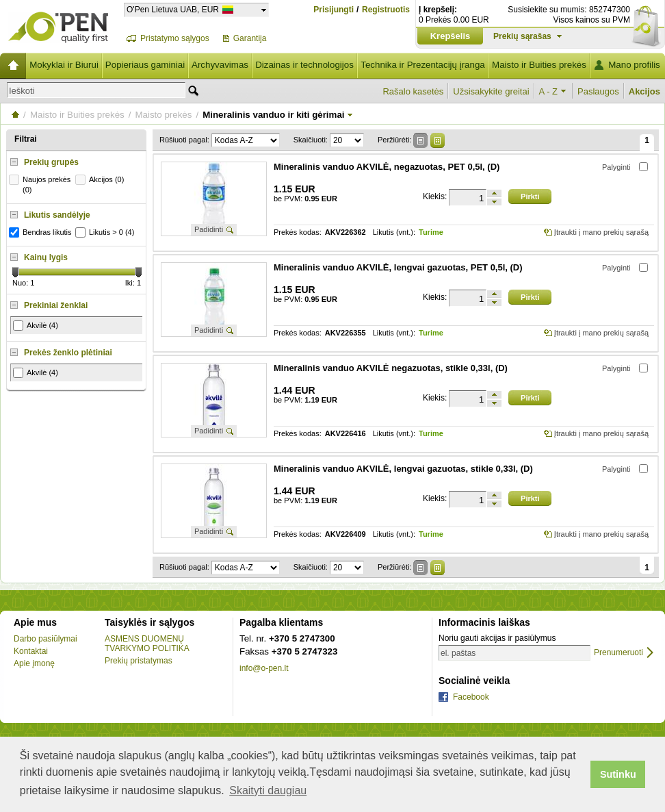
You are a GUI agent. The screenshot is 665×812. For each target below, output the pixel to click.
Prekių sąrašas (522, 36)
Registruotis (386, 10)
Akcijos (644, 91)
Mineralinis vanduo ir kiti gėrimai (273, 115)
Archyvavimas (220, 65)
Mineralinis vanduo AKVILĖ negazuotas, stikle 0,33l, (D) (391, 368)
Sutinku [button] (618, 774)
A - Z (548, 91)
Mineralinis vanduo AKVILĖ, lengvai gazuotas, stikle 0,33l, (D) (403, 469)
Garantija (250, 38)
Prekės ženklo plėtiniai (68, 353)
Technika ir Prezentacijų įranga (423, 65)
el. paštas (458, 653)
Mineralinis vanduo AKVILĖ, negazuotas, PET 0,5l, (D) (387, 167)
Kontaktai (31, 651)
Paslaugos (598, 91)
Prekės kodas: (298, 232)
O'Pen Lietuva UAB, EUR (173, 9)
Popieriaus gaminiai (145, 65)
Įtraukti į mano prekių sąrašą (601, 232)
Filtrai (26, 139)
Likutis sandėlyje (57, 215)
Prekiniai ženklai (56, 305)
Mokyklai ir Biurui (64, 65)
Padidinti (209, 229)
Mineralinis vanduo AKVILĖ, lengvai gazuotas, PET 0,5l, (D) (398, 267)
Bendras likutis (42, 232)
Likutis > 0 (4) (106, 232)
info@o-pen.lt (264, 668)
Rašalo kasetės (413, 91)
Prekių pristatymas (139, 661)
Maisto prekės (163, 115)
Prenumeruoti (618, 653)
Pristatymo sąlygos (175, 38)
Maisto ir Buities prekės (539, 65)
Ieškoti (22, 91)
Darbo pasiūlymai (45, 639)
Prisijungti (334, 10)
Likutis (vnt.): (394, 232)
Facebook (471, 697)
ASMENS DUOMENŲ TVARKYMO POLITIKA (147, 644)
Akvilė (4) (36, 326)
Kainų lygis (46, 257)
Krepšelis (451, 36)
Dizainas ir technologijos (304, 65)
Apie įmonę (34, 663)
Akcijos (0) (101, 180)
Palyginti (616, 167)
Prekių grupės (51, 162)
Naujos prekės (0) (41, 184)
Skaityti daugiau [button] (268, 790)
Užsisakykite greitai (491, 91)
